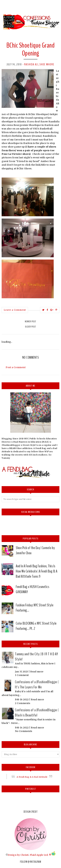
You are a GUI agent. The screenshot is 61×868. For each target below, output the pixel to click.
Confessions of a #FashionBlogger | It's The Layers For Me (37, 684)
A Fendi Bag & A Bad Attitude (32, 777)
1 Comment (22, 675)
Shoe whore (47, 64)
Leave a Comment (15, 310)
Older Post (30, 327)
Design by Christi (18, 855)
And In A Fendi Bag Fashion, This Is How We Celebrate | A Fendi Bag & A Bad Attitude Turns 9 (37, 571)
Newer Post (30, 322)
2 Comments (23, 703)
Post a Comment (16, 367)
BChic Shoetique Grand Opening (31, 49)
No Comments (24, 731)
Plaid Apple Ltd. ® (41, 855)
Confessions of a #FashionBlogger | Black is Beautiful (37, 713)
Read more (37, 672)
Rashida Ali (31, 64)
